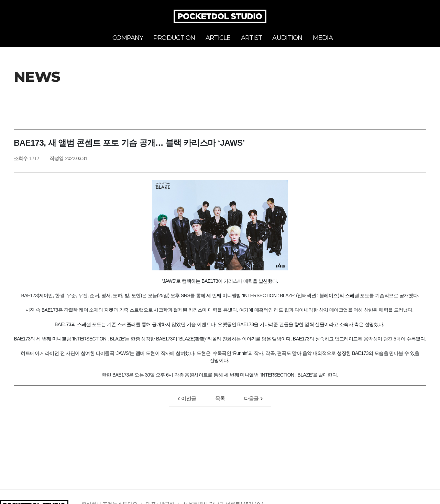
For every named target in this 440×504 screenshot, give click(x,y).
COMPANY (128, 38)
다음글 (253, 399)
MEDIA (323, 38)
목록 (220, 399)
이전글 (187, 399)
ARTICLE (218, 38)
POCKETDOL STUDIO (220, 16)
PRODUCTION (174, 38)
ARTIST (252, 38)
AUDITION (287, 38)
